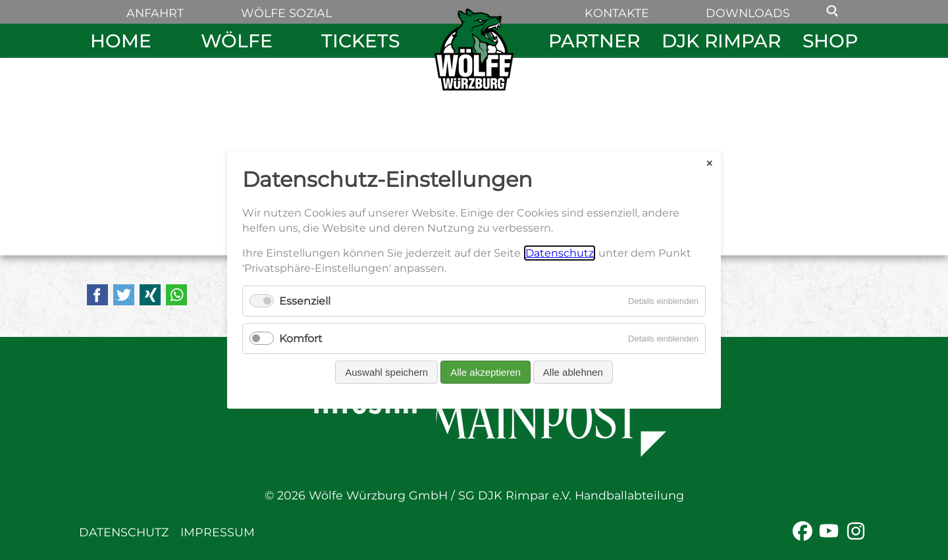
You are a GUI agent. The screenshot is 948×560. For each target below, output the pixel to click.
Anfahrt (155, 13)
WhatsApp (176, 295)
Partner (594, 41)
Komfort (301, 339)
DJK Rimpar (721, 41)
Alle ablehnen (573, 372)
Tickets (360, 41)
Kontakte (617, 13)
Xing (150, 295)
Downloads (748, 13)
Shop (830, 41)
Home (121, 41)
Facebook (97, 295)
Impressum (218, 532)
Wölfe (237, 41)
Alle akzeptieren (486, 372)
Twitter (124, 295)
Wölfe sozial (286, 13)
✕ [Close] (709, 163)
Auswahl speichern (386, 372)
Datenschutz (124, 532)
